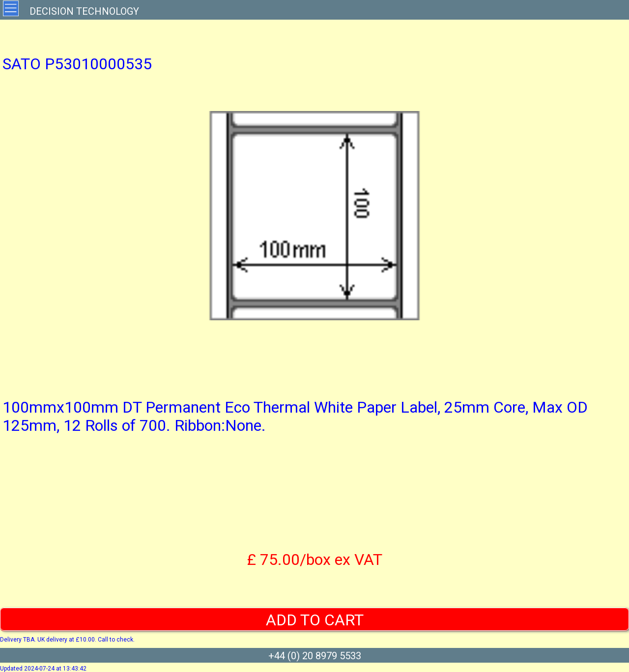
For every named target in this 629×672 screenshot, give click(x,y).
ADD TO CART (315, 620)
